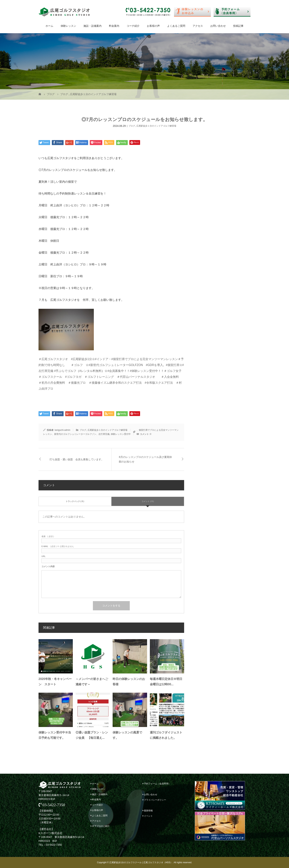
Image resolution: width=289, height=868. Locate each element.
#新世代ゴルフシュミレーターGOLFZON (116, 365)
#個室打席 (173, 365)
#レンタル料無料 (90, 371)
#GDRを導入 (154, 365)
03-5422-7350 (52, 805)
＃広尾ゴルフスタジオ (53, 359)
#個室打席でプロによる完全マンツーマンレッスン (145, 359)
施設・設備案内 (93, 26)
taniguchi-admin (63, 430)
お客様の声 (153, 26)
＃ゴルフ (77, 365)
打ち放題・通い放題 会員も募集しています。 (77, 459)
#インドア (102, 359)
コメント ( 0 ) (148, 501)
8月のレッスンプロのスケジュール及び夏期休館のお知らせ (145, 459)
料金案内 (114, 26)
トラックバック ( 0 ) (75, 501)
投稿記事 (238, 26)
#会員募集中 (116, 371)
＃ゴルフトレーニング (99, 377)
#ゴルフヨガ (73, 377)
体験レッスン (68, 26)
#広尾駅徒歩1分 (81, 359)
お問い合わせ (218, 26)
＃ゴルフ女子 (173, 371)
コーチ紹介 (133, 26)
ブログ (132, 126)
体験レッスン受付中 (121, 434)
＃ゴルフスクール (50, 377)
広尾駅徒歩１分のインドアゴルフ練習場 (156, 126)
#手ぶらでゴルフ (65, 371)
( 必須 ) (48, 536)
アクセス (198, 26)
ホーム (49, 26)
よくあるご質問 (176, 26)
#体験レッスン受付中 (144, 371)
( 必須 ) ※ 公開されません (58, 546)
